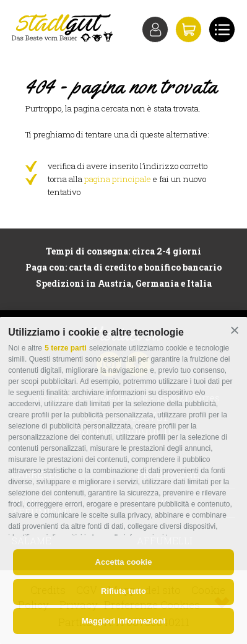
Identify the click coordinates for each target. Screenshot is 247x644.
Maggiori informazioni (123, 621)
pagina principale (118, 179)
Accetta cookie (124, 562)
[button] (234, 330)
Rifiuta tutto (123, 591)
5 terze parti (65, 348)
